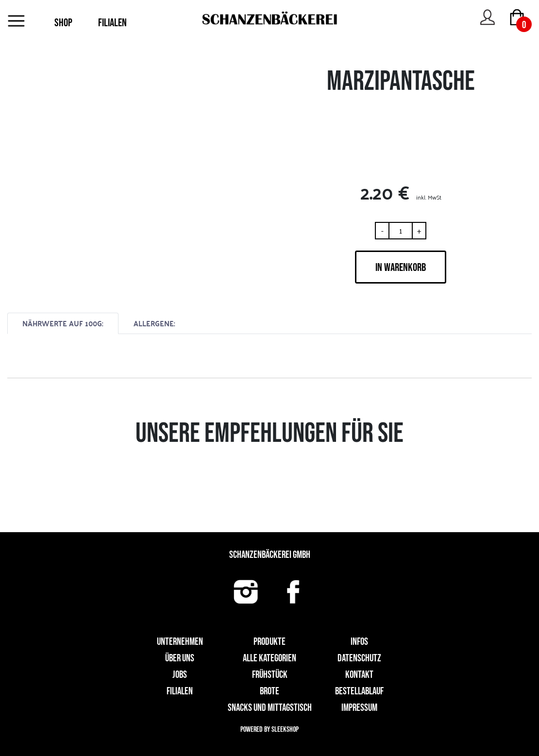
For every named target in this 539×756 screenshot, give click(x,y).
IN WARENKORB (401, 268)
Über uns (180, 658)
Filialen (180, 691)
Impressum (359, 708)
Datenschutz (359, 658)
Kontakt (359, 675)
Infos (359, 642)
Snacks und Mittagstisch (270, 708)
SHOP (63, 23)
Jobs (180, 675)
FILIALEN (112, 23)
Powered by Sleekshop (269, 730)
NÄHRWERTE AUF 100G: (63, 323)
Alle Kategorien (269, 658)
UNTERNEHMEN (180, 642)
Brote (269, 691)
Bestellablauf (359, 691)
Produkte (269, 642)
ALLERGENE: (154, 323)
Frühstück (270, 675)
